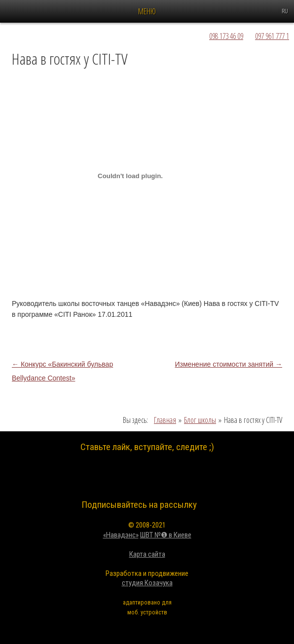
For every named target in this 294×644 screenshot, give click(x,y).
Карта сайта (147, 554)
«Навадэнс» (121, 535)
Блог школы (200, 420)
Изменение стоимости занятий (229, 364)
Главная (165, 420)
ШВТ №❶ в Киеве (166, 535)
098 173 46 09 (226, 36)
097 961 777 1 (272, 36)
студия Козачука (147, 583)
